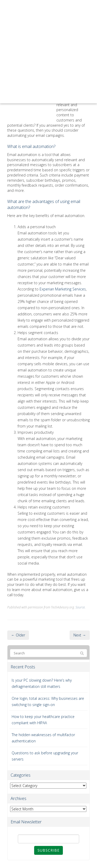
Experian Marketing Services (63, 289)
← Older (18, 635)
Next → (80, 635)
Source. (81, 607)
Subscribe (48, 850)
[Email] (48, 839)
